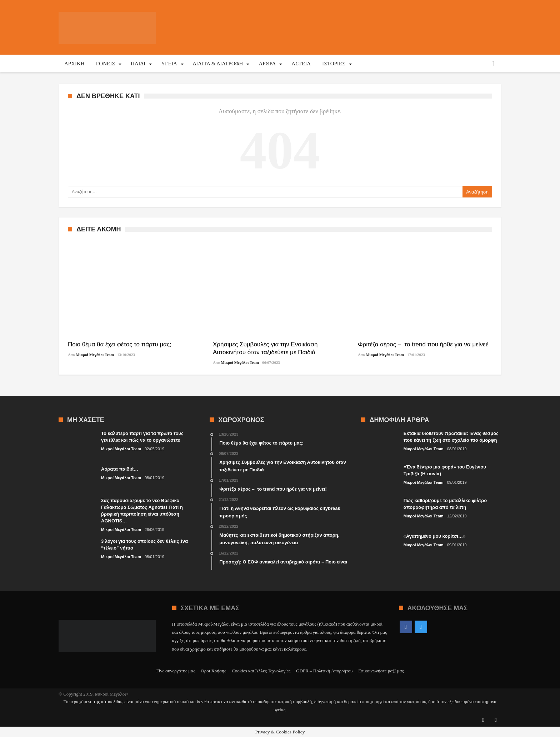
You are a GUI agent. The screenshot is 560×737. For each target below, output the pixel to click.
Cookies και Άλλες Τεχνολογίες (261, 671)
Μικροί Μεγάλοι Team (95, 355)
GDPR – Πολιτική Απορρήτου (324, 671)
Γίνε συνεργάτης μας (176, 671)
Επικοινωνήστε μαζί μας (381, 671)
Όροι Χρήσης (213, 671)
